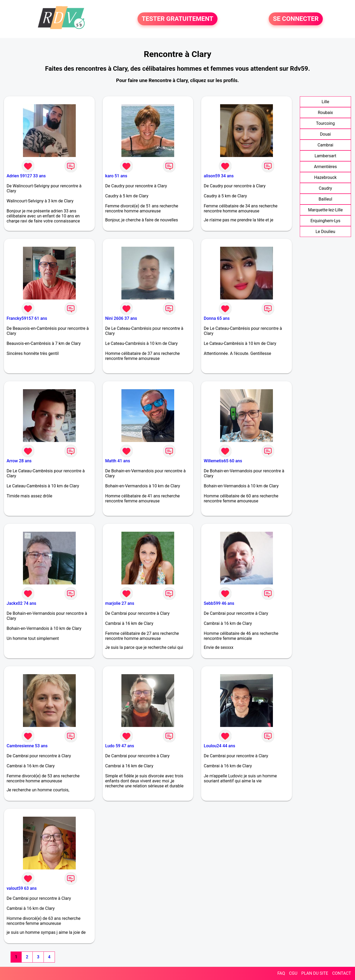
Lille (325, 102)
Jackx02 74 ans (21, 603)
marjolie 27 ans (120, 603)
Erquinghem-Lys (325, 221)
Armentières (325, 167)
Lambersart (325, 156)
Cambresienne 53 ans (27, 746)
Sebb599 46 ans (219, 603)
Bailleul (325, 199)
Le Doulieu (326, 232)
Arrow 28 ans (19, 461)
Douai (325, 134)
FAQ (281, 973)
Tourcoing (325, 123)
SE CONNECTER (296, 19)
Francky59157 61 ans (27, 318)
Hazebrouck (325, 177)
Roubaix (325, 113)
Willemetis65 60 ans (223, 461)
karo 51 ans (116, 176)
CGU (293, 973)
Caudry (325, 188)
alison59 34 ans (219, 176)
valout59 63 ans (22, 888)
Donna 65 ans (217, 318)
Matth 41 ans (118, 461)
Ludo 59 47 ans (120, 746)
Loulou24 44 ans (219, 746)
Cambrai (325, 145)
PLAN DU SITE (315, 973)
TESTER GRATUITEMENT (177, 19)
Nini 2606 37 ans (121, 318)
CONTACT (342, 973)
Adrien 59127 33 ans (26, 176)
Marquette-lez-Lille (325, 210)
